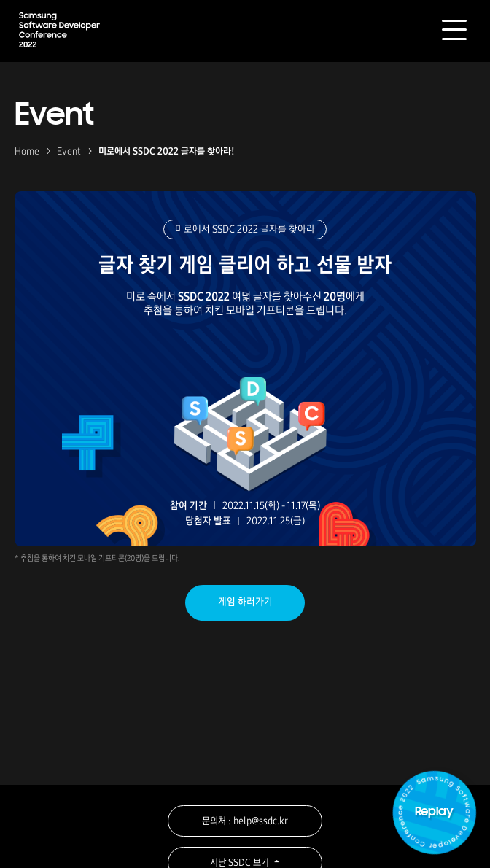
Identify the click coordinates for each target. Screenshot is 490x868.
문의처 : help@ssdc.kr (245, 821)
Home (27, 151)
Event (69, 151)
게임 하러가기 (245, 602)
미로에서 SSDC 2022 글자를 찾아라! (167, 151)
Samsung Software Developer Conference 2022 (59, 30)
